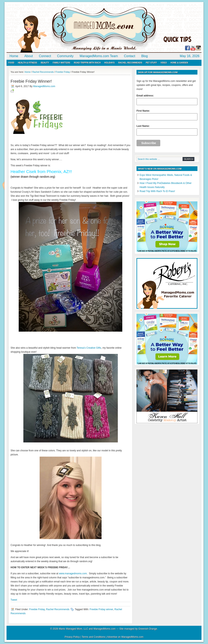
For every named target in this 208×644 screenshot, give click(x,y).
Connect (45, 56)
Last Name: (167, 130)
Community (65, 56)
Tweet (14, 600)
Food (11, 63)
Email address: (167, 100)
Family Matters (62, 63)
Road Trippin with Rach (87, 63)
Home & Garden (179, 63)
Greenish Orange (148, 629)
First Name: (167, 115)
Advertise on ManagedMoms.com (125, 637)
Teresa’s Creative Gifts (89, 348)
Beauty (45, 63)
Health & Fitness (28, 63)
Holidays (109, 63)
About (29, 56)
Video (164, 63)
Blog (144, 56)
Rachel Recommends (130, 63)
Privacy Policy (72, 637)
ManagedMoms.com (53, 28)
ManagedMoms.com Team (99, 56)
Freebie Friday (37, 609)
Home (14, 56)
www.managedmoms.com (73, 574)
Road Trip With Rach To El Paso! (157, 191)
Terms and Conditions (93, 637)
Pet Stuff (151, 63)
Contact (129, 56)
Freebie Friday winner (101, 609)
